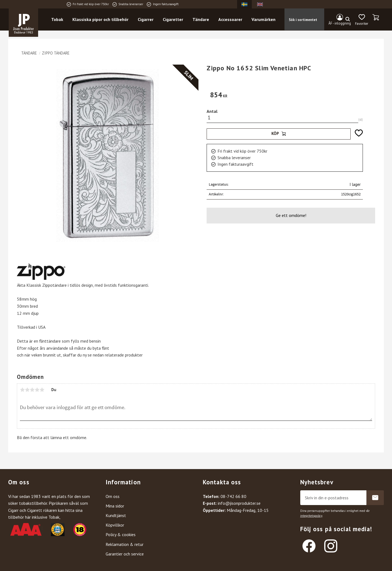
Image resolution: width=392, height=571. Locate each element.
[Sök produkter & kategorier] (312, 19)
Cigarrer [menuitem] (146, 19)
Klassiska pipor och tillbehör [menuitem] (100, 19)
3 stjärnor (32, 390)
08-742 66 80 (233, 496)
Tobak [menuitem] (57, 19)
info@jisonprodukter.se (239, 503)
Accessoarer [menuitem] (230, 19)
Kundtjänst (116, 515)
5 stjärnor (42, 390)
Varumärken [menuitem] (264, 19)
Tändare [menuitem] (201, 19)
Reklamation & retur (125, 544)
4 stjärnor (37, 390)
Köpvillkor (115, 525)
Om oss (113, 496)
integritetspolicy (311, 516)
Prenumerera (375, 498)
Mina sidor (115, 506)
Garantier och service (125, 554)
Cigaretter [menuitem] (173, 19)
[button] (362, 20)
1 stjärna (22, 390)
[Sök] (348, 19)
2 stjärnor (27, 390)
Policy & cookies (121, 534)
